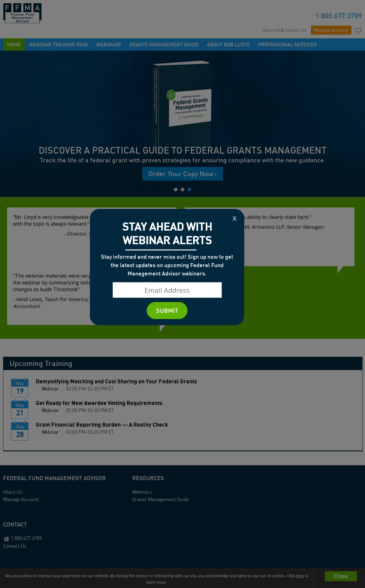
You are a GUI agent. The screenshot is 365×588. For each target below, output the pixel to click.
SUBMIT (167, 311)
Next (361, 123)
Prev (4, 123)
